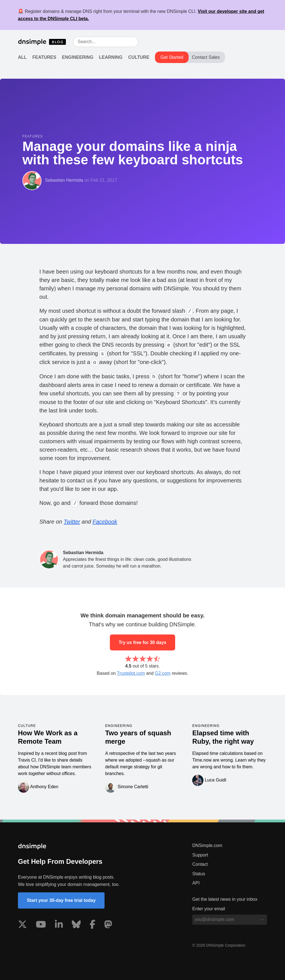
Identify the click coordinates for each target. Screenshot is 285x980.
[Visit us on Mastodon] (108, 925)
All (22, 57)
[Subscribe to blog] (262, 920)
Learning (111, 57)
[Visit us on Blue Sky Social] (76, 925)
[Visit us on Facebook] (92, 925)
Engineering (78, 57)
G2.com (163, 673)
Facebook (105, 522)
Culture (139, 57)
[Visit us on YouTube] (41, 925)
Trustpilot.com (131, 673)
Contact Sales (206, 57)
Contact (200, 864)
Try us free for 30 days (143, 642)
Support (200, 855)
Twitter (72, 522)
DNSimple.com (207, 845)
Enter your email (209, 909)
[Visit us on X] (22, 925)
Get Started (172, 57)
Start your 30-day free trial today (61, 900)
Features (44, 57)
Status (199, 874)
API (196, 883)
